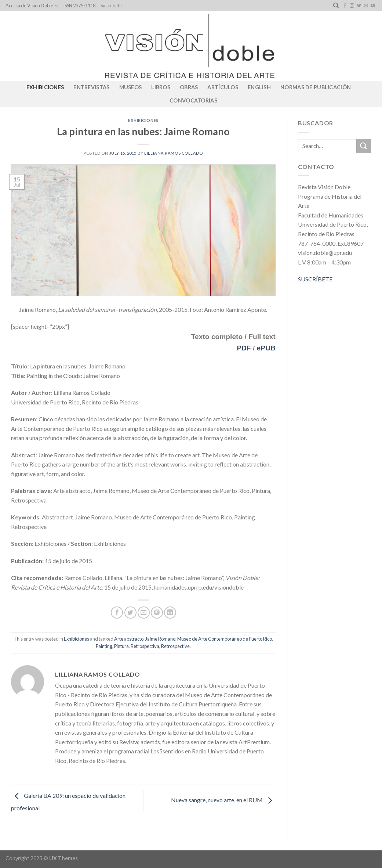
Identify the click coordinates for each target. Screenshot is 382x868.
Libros (161, 87)
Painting (104, 646)
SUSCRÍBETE (315, 279)
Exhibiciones (45, 87)
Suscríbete (111, 6)
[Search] (336, 6)
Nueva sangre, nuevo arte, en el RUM (223, 800)
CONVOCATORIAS (193, 100)
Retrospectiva (145, 646)
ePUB (266, 348)
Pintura (121, 646)
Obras (189, 87)
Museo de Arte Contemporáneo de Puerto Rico (225, 639)
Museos (131, 87)
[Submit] (364, 146)
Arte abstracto (129, 639)
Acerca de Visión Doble (32, 6)
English (259, 87)
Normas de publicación (316, 87)
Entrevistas (91, 87)
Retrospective (175, 646)
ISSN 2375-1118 (79, 6)
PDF (244, 348)
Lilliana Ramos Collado (173, 153)
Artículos (223, 87)
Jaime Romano (160, 639)
